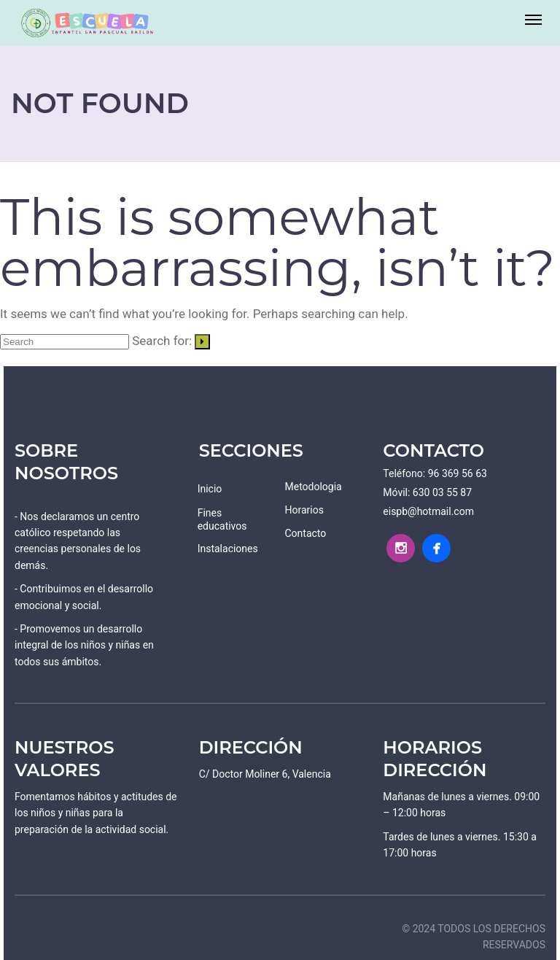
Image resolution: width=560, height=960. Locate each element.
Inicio (210, 489)
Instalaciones (228, 549)
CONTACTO (433, 450)
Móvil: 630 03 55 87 (427, 492)
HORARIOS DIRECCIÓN (435, 759)
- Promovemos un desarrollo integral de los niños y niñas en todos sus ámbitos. (84, 645)
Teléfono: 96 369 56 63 (435, 473)
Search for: (162, 341)
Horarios (304, 510)
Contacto (305, 533)
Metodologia (313, 487)
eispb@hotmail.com (428, 511)
